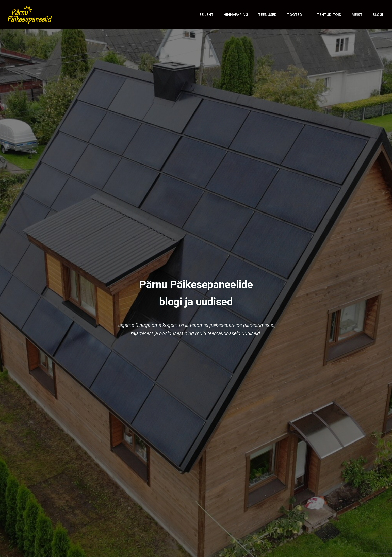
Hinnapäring (236, 15)
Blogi (378, 15)
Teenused (267, 15)
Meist (357, 15)
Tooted (297, 15)
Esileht (207, 15)
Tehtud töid (329, 15)
